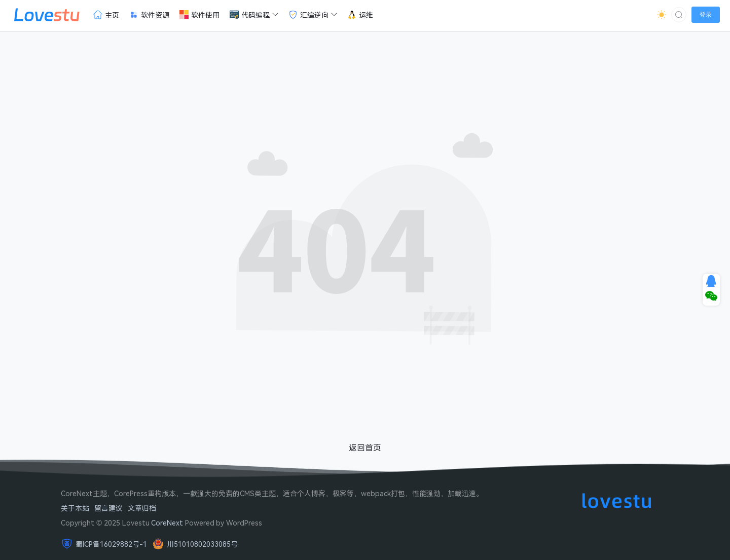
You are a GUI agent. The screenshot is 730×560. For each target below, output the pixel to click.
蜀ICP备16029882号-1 (111, 544)
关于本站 (75, 508)
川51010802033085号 (202, 544)
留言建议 (108, 508)
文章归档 (142, 508)
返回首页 (365, 447)
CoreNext (167, 523)
